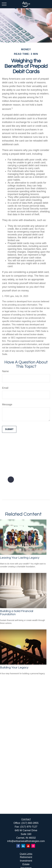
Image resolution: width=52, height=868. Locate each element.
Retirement (26, 857)
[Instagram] (33, 846)
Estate (26, 864)
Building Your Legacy (14, 668)
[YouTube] (28, 846)
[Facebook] (18, 846)
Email (5, 388)
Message (7, 404)
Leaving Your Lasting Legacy (20, 558)
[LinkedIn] (23, 846)
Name (5, 371)
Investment (26, 861)
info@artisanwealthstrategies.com (26, 841)
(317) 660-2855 (30, 823)
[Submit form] (9, 429)
